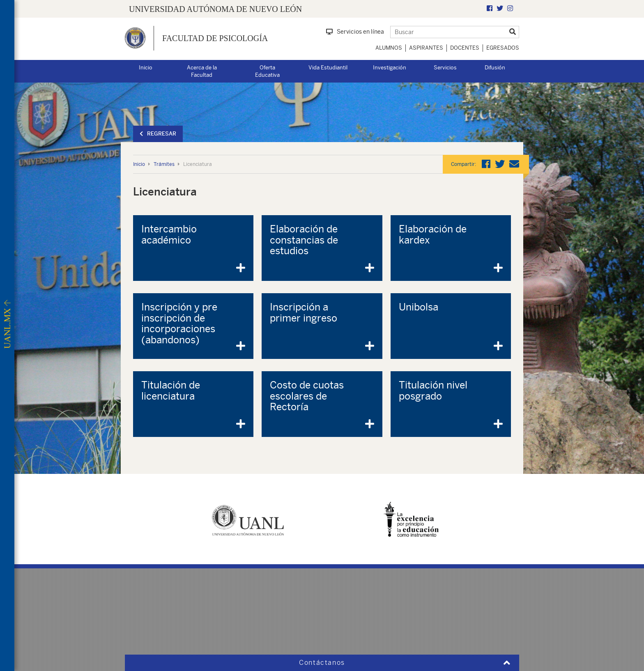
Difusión (495, 68)
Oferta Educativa (267, 71)
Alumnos (389, 48)
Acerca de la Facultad (202, 71)
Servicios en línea (355, 32)
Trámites (164, 164)
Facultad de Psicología (215, 38)
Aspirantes (426, 48)
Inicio (146, 68)
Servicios (445, 68)
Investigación (390, 68)
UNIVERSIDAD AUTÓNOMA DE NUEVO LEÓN (215, 9)
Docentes (465, 48)
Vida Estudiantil (328, 68)
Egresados (503, 48)
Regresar (158, 134)
